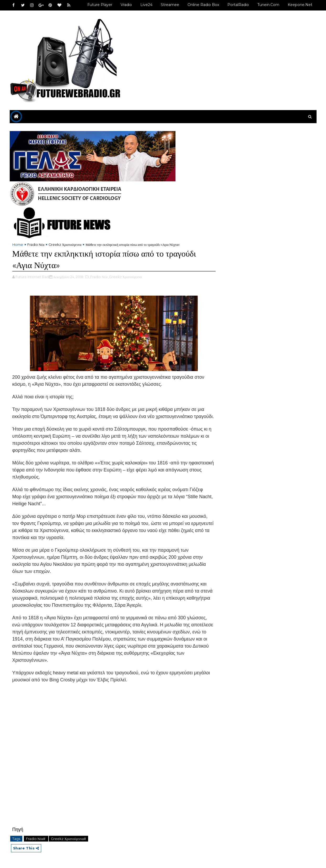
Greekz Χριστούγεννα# (68, 839)
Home (18, 245)
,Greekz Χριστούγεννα (125, 277)
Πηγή (18, 829)
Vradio (126, 5)
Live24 (146, 5)
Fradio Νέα (36, 245)
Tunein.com (268, 5)
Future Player (100, 5)
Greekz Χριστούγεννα (65, 245)
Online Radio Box (203, 5)
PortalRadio (238, 5)
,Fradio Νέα (98, 277)
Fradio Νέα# (36, 839)
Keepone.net (300, 5)
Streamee (170, 5)
